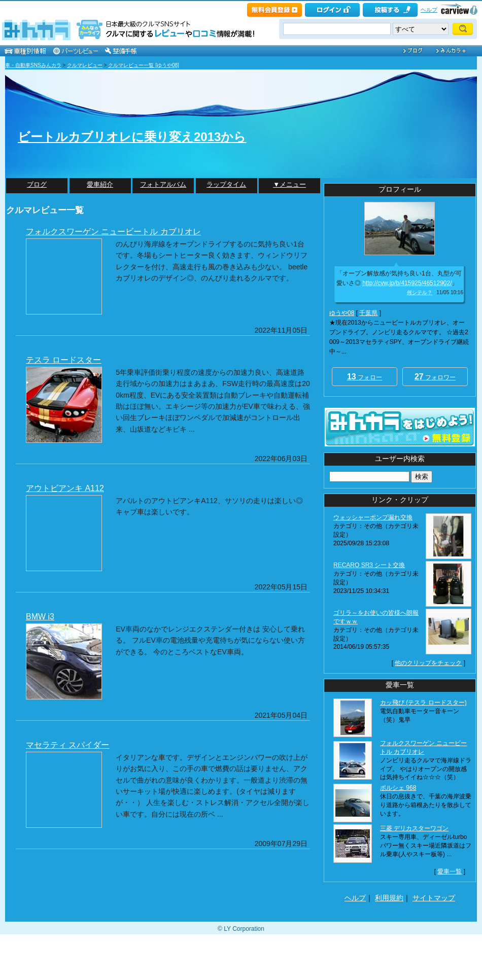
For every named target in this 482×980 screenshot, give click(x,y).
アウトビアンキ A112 (65, 488)
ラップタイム (226, 184)
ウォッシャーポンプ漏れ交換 (373, 517)
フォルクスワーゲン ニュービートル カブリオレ (113, 232)
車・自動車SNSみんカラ (33, 65)
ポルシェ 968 (398, 788)
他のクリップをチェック (428, 663)
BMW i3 (40, 617)
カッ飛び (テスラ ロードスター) (423, 703)
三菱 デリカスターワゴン (414, 828)
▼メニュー (289, 184)
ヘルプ (429, 10)
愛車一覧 (450, 871)
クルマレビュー (85, 65)
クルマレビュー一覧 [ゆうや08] (143, 65)
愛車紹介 (100, 184)
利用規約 (389, 898)
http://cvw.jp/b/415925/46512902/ (407, 283)
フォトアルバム (163, 184)
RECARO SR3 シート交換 (369, 565)
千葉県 (368, 313)
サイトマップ (434, 898)
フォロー (365, 377)
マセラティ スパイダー (67, 745)
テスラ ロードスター (63, 360)
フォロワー (435, 377)
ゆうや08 (342, 313)
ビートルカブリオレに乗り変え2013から (132, 137)
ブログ (37, 184)
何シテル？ (420, 292)
